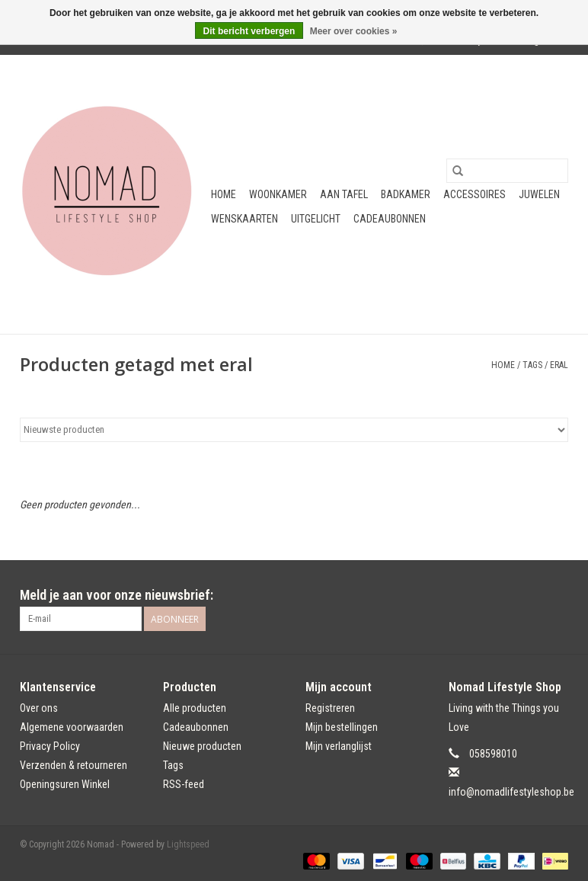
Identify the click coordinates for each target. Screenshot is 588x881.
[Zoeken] (507, 171)
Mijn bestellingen (342, 727)
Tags (532, 365)
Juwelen (539, 194)
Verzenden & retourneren (73, 765)
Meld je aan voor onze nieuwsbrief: (117, 595)
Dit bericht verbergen (249, 31)
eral (559, 365)
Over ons (39, 708)
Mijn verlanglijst (339, 746)
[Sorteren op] (294, 430)
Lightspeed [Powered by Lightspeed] (188, 844)
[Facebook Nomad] (529, 595)
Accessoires (475, 194)
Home (224, 194)
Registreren (330, 708)
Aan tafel (344, 194)
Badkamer (406, 194)
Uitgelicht (316, 219)
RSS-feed (184, 784)
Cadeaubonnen (390, 219)
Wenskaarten (244, 219)
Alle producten (195, 708)
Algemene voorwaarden (72, 727)
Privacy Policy (50, 746)
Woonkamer (278, 194)
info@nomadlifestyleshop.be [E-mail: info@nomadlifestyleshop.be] (511, 792)
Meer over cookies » (354, 31)
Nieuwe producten (202, 746)
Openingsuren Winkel (65, 784)
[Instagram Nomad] (556, 595)
